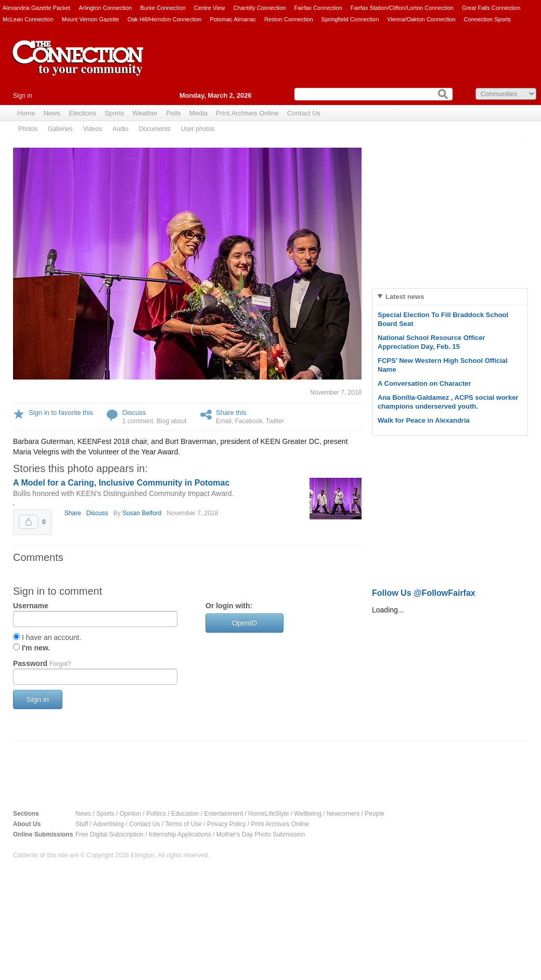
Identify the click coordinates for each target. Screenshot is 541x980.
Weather (145, 113)
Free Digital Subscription (110, 834)
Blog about (171, 421)
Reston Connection (289, 19)
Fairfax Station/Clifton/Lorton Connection (402, 8)
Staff (82, 824)
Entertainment (224, 814)
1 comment (138, 421)
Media (198, 113)
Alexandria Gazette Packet (36, 8)
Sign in (23, 96)
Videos (93, 129)
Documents (155, 129)
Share (73, 513)
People (374, 814)
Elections (82, 113)
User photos (198, 129)
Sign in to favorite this (61, 413)
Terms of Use (183, 824)
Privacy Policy (227, 824)
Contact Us (304, 113)
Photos (28, 129)
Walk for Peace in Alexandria (424, 420)
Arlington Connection (105, 8)
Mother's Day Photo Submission (261, 834)
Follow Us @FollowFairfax (424, 593)
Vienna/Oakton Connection (421, 19)
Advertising (108, 824)
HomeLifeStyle (268, 814)
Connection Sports (488, 19)
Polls (173, 113)
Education (185, 814)
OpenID (244, 623)
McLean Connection (28, 19)
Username (31, 606)
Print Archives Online (247, 113)
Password (42, 663)
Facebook (249, 421)
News (52, 113)
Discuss (134, 413)
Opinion (130, 814)
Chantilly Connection (260, 8)
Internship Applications (180, 834)
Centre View (210, 8)
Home (26, 113)
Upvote (29, 522)
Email (224, 421)
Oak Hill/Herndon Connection (164, 19)
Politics (156, 814)
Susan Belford (142, 513)
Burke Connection (163, 8)
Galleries (60, 129)
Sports (114, 113)
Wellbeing (307, 814)
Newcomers (343, 814)
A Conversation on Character (424, 383)
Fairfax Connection (318, 8)
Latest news (405, 297)
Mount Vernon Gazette (91, 19)
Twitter (275, 421)
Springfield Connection (350, 19)
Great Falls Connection (491, 8)
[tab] (450, 297)
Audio (120, 129)
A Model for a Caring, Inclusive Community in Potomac (121, 483)
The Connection (78, 66)
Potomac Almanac (233, 19)
